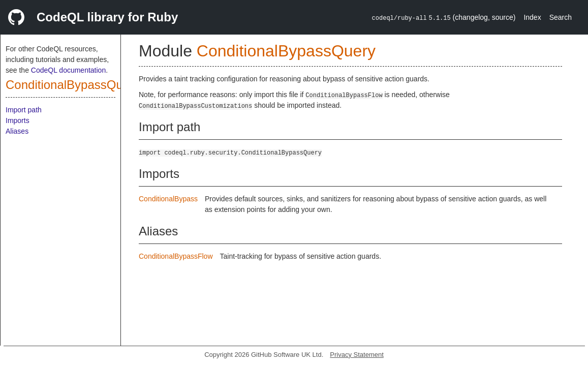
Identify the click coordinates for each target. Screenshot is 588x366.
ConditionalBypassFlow (176, 256)
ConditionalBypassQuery (73, 85)
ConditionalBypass (168, 199)
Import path (24, 110)
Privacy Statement (357, 355)
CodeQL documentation (68, 70)
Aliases (17, 131)
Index (532, 17)
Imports (18, 120)
